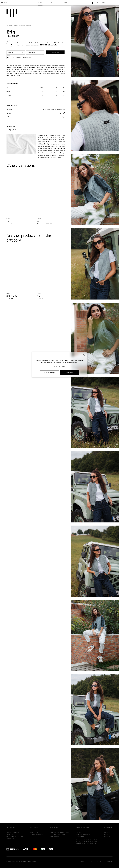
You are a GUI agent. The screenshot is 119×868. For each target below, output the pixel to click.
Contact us (34, 828)
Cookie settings (50, 373)
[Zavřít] (84, 355)
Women (16, 26)
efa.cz (106, 834)
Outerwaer (21, 26)
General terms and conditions (15, 836)
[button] (114, 41)
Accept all (70, 373)
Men (52, 3)
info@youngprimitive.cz (37, 834)
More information (59, 366)
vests (8, 219)
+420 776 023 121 (35, 832)
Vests (26, 26)
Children (65, 3)
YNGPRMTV (10, 26)
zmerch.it (107, 832)
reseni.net (107, 836)
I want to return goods (13, 832)
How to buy (10, 834)
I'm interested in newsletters (22, 57)
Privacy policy (10, 839)
